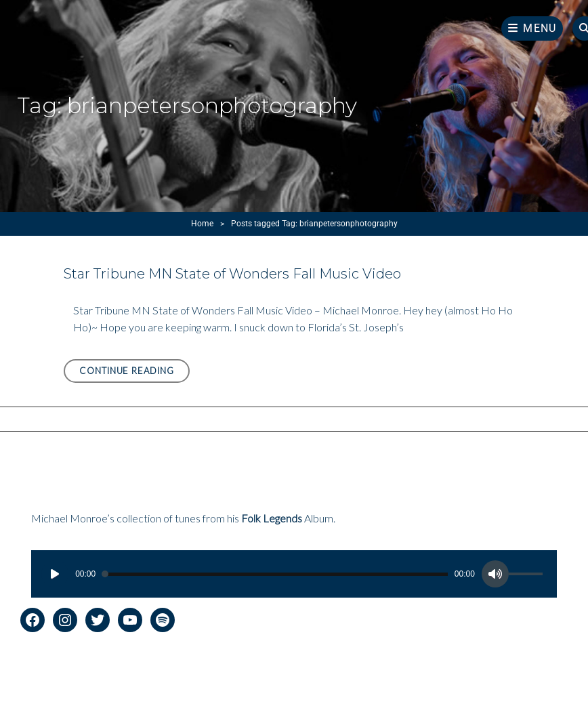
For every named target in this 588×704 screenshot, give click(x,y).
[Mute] (495, 574)
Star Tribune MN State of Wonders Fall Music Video (232, 274)
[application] (294, 574)
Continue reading (134, 373)
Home (202, 224)
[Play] (55, 574)
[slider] (275, 574)
